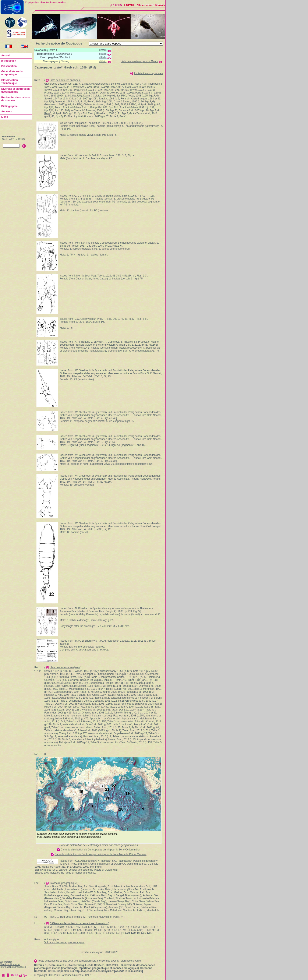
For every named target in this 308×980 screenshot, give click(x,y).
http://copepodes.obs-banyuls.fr (94, 971)
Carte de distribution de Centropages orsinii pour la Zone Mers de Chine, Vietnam (100, 854)
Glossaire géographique (63, 883)
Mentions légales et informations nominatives (13, 966)
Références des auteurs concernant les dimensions (79, 923)
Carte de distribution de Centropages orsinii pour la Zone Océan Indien (100, 850)
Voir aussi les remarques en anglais (64, 942)
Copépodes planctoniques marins (45, 3)
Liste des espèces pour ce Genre (139, 61)
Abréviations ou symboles (148, 73)
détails (103, 50)
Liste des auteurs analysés (65, 80)
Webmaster (6, 962)
